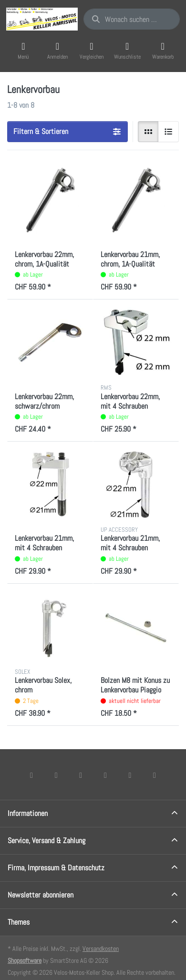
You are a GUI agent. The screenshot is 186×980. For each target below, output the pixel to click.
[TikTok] (105, 775)
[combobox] (132, 19)
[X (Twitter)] (56, 775)
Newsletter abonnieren (41, 895)
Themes (19, 922)
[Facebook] (31, 775)
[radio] (148, 132)
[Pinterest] (155, 775)
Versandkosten (101, 949)
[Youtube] (130, 775)
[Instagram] (81, 775)
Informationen (28, 813)
